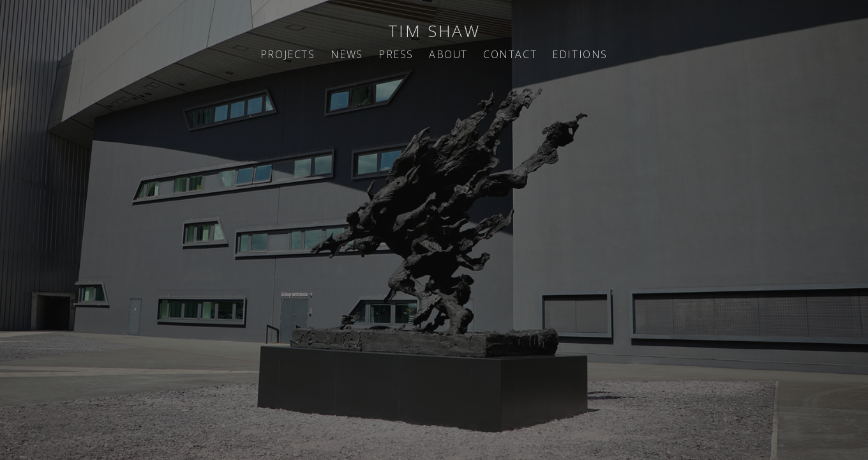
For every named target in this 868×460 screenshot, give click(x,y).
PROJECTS (288, 54)
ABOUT (448, 54)
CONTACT (510, 54)
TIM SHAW (434, 31)
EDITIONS (580, 54)
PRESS (396, 54)
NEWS (347, 54)
